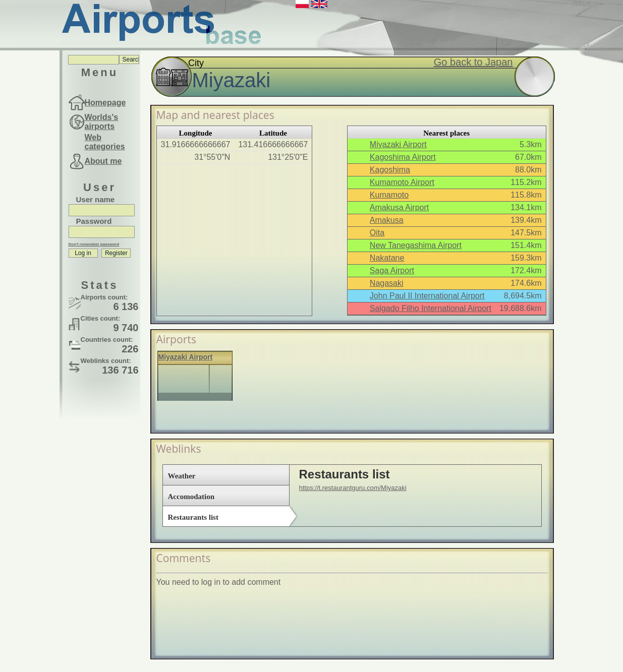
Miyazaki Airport (398, 144)
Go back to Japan (473, 62)
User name (96, 199)
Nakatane (387, 258)
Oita (377, 233)
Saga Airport (392, 270)
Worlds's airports (102, 122)
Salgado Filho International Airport (431, 308)
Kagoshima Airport (403, 157)
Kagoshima (390, 170)
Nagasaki (387, 283)
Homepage (105, 103)
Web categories (105, 142)
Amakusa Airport (399, 207)
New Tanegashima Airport (416, 245)
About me (103, 161)
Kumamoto (389, 195)
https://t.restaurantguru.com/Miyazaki (353, 488)
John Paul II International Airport (427, 296)
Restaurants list (193, 517)
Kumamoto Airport (402, 182)
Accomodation (191, 497)
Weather (182, 476)
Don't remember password (94, 244)
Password (94, 221)
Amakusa (387, 220)
